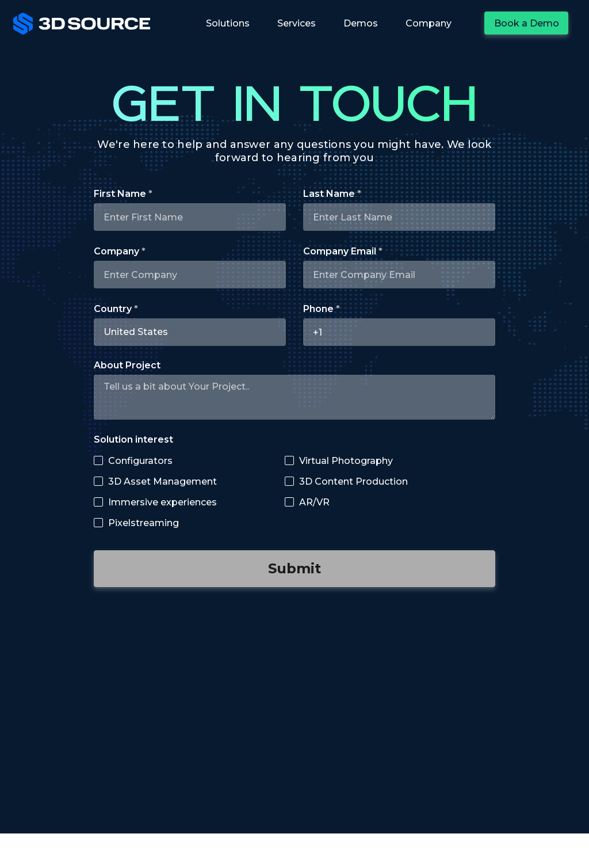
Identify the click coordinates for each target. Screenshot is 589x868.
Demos (361, 23)
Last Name (329, 194)
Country (113, 309)
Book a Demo (527, 23)
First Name (120, 194)
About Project (127, 366)
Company (116, 252)
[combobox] (190, 332)
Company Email (340, 252)
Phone (318, 309)
